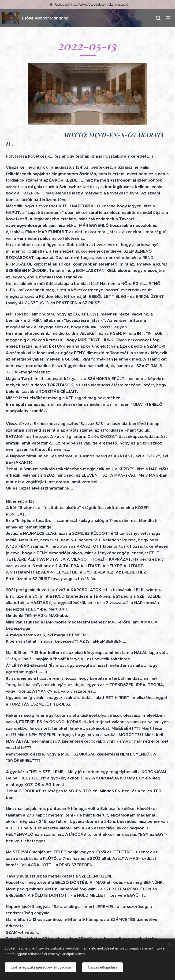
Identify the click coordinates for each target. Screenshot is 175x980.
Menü (168, 18)
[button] (158, 18)
